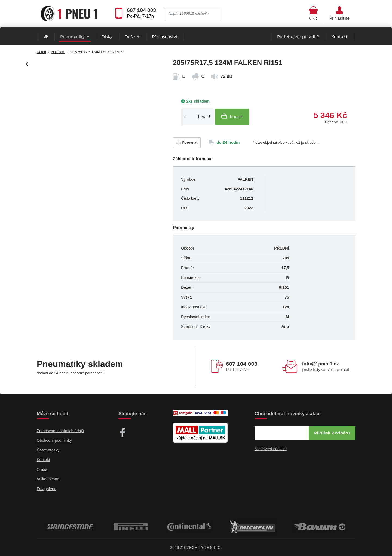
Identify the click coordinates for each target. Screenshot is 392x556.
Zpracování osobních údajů (60, 431)
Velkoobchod (48, 479)
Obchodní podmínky (54, 440)
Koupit (232, 116)
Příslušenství (164, 37)
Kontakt (339, 37)
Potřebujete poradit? (298, 37)
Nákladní (58, 52)
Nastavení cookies (271, 449)
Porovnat (187, 143)
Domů (41, 52)
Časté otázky (48, 450)
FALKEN (245, 179)
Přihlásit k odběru (332, 433)
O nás (42, 469)
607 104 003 (141, 10)
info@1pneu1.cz (320, 364)
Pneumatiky (73, 37)
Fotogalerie (47, 489)
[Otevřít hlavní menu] (313, 14)
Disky (107, 37)
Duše (130, 37)
